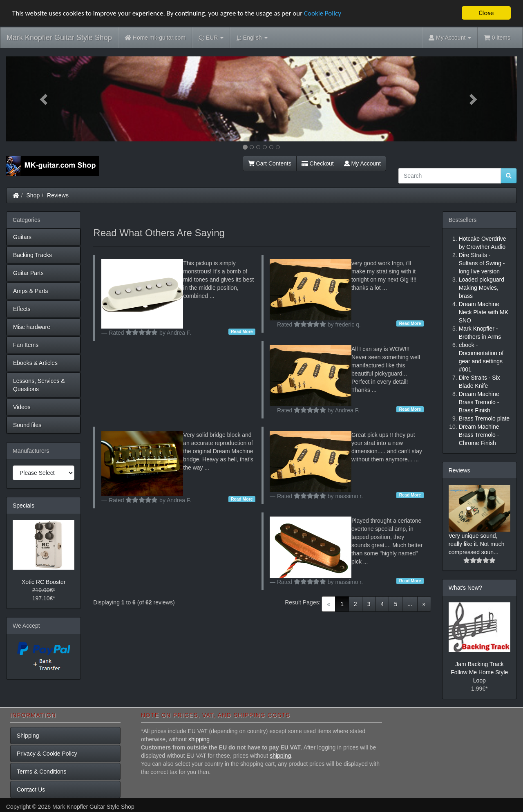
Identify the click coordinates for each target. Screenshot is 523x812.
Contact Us (31, 790)
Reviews (58, 195)
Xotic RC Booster (44, 582)
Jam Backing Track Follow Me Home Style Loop (479, 672)
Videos (22, 407)
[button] (45, 99)
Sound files (27, 425)
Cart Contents (270, 163)
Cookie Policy (323, 13)
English (252, 38)
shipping (199, 739)
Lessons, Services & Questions (39, 385)
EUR (211, 38)
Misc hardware (32, 327)
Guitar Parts (28, 273)
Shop (33, 195)
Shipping (28, 736)
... (410, 604)
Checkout (318, 163)
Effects (22, 309)
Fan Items (26, 345)
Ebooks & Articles (35, 363)
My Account (362, 163)
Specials (23, 506)
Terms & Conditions (41, 772)
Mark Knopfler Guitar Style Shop (59, 38)
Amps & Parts (31, 291)
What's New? (465, 588)
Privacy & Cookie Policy (47, 754)
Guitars (22, 237)
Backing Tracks (32, 255)
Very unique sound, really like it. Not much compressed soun (477, 544)
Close (486, 13)
